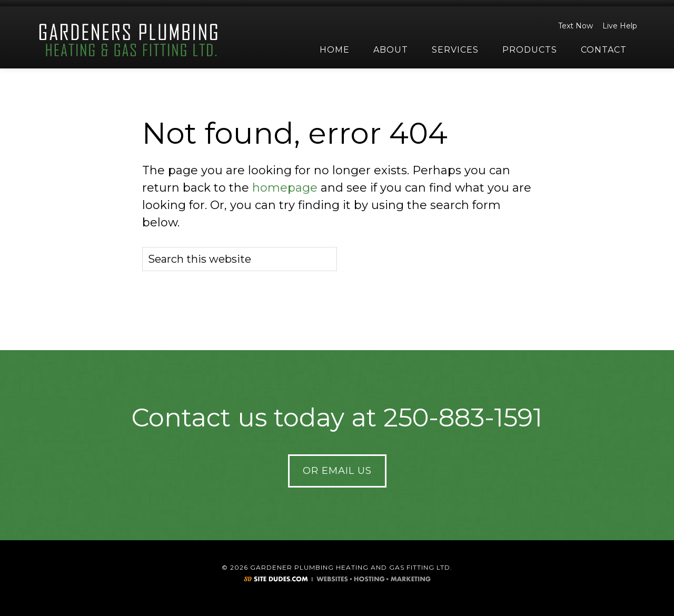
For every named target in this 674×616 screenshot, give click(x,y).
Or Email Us (337, 471)
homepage (285, 188)
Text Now (574, 26)
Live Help (618, 26)
